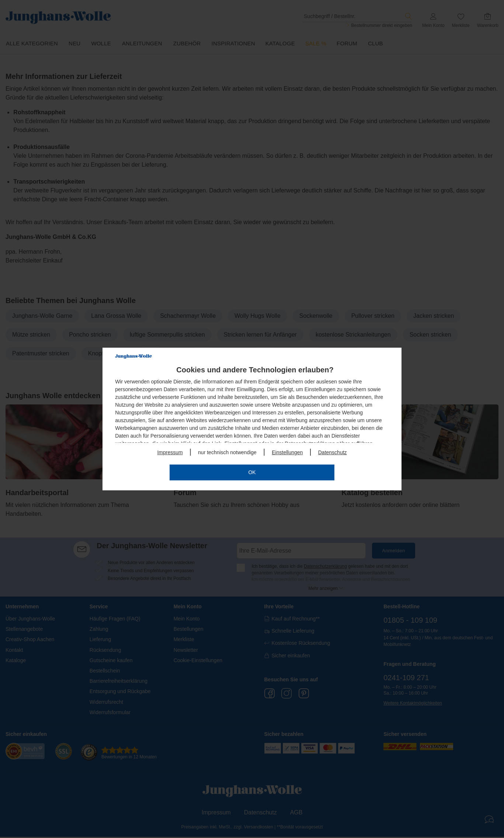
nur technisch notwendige (227, 452)
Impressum (170, 452)
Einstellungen (287, 452)
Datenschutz (333, 452)
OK (252, 472)
